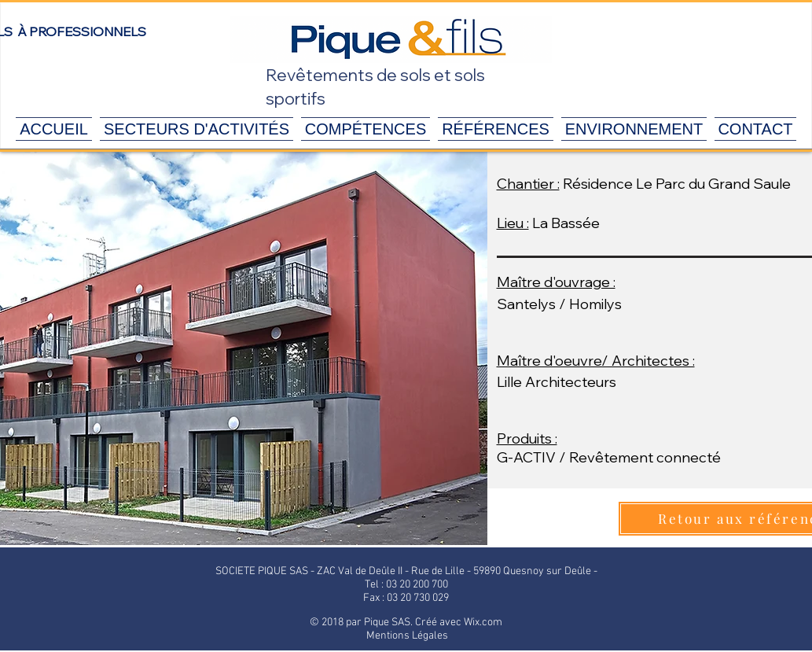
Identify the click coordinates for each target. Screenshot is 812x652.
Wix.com (483, 623)
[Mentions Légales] (407, 636)
